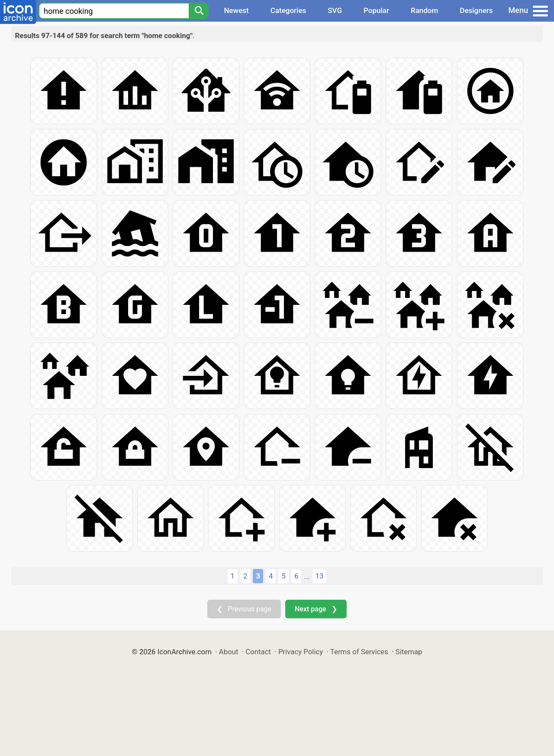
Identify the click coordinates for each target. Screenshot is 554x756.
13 (320, 576)
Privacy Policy (301, 652)
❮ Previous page (244, 609)
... (307, 576)
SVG (335, 10)
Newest (236, 10)
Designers (476, 10)
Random (424, 10)
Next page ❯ (316, 609)
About (229, 652)
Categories (288, 10)
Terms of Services (359, 652)
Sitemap (409, 652)
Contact (258, 652)
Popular (376, 10)
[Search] (199, 11)
